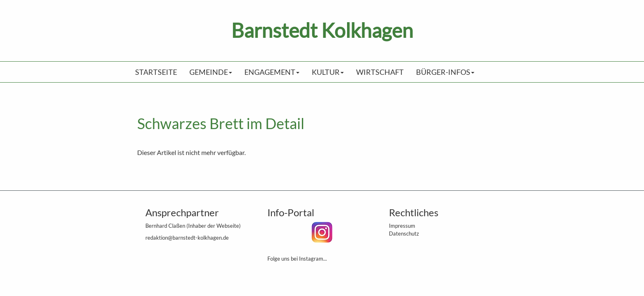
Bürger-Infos (445, 72)
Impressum (402, 226)
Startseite (156, 72)
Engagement (272, 72)
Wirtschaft (380, 72)
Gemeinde (211, 72)
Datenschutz (404, 234)
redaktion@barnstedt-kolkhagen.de (187, 238)
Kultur (328, 72)
